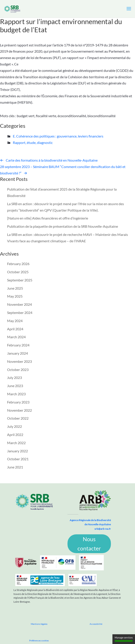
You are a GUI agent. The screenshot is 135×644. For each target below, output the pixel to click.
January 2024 (17, 353)
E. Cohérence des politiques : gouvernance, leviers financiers (58, 136)
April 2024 (15, 329)
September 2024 (20, 312)
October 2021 (18, 459)
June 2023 (15, 386)
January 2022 (17, 451)
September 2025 (20, 280)
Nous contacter (89, 544)
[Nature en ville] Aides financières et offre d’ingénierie (48, 218)
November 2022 (19, 410)
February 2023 (18, 402)
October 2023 (18, 370)
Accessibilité (96, 624)
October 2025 (18, 272)
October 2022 (18, 418)
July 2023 (14, 377)
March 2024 (16, 337)
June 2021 (15, 467)
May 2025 (15, 296)
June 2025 (15, 288)
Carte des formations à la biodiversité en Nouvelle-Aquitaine (52, 160)
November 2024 (19, 304)
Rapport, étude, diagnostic (33, 142)
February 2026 (18, 264)
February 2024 (18, 345)
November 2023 (19, 361)
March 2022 (16, 443)
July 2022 (14, 426)
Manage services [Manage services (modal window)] (124, 639)
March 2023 (16, 394)
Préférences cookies (39, 640)
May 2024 (15, 321)
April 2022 (15, 435)
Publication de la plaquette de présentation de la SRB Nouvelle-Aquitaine (63, 226)
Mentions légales (39, 624)
